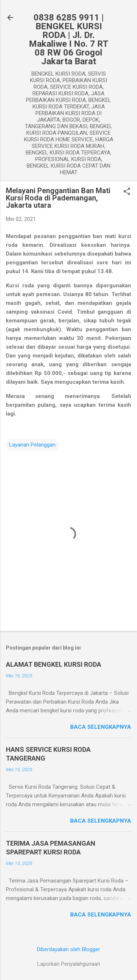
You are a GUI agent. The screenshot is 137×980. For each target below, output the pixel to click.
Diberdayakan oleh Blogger (68, 949)
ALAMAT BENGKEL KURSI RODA (54, 664)
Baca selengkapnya (101, 727)
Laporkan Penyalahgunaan (69, 964)
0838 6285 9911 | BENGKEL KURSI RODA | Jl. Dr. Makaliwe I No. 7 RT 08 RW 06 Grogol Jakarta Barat (69, 39)
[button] (127, 192)
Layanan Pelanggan (32, 445)
